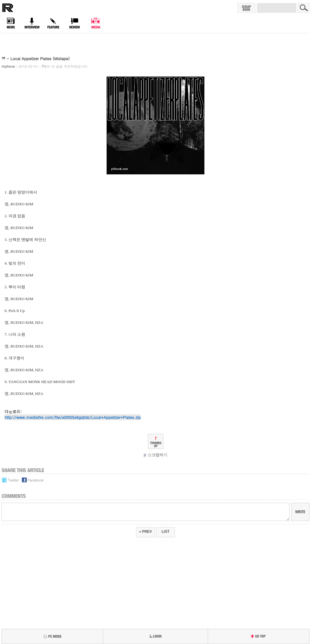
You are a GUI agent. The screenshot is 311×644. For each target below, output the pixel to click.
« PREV (146, 532)
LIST (166, 532)
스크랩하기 (156, 455)
